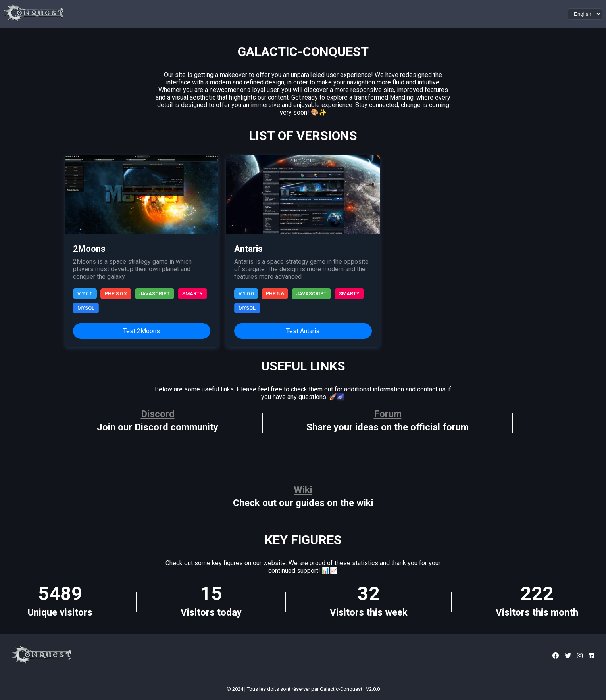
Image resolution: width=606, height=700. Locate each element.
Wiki (303, 490)
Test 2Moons (141, 331)
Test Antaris (303, 331)
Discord (158, 414)
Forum (388, 414)
